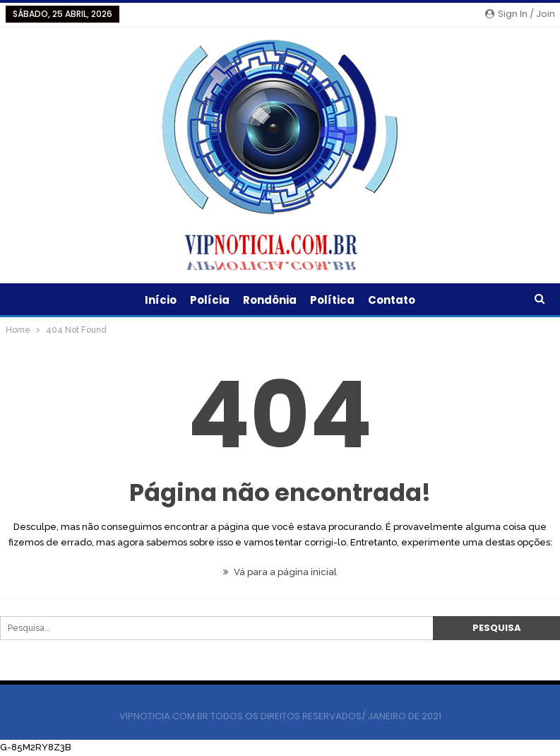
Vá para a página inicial (280, 572)
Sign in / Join (520, 14)
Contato (392, 300)
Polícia (210, 300)
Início (161, 300)
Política (332, 300)
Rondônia (270, 300)
